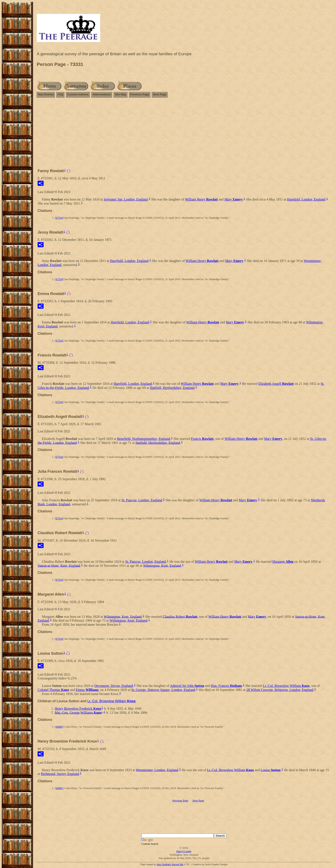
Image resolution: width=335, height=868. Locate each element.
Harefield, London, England (306, 199)
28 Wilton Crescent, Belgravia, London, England (280, 690)
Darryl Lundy (184, 851)
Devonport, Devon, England (114, 686)
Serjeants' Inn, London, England (126, 199)
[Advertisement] (184, 135)
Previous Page (140, 94)
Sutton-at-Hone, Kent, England (59, 565)
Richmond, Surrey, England (60, 774)
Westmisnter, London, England (157, 770)
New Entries (46, 94)
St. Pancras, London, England (142, 500)
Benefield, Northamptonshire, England (144, 439)
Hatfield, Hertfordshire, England (172, 388)
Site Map (120, 94)
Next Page (160, 94)
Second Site (178, 864)
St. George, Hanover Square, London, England (163, 690)
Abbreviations (102, 94)
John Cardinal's (164, 864)
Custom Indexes (78, 94)
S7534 (59, 218)
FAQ (60, 94)
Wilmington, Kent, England (162, 565)
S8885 (59, 727)
